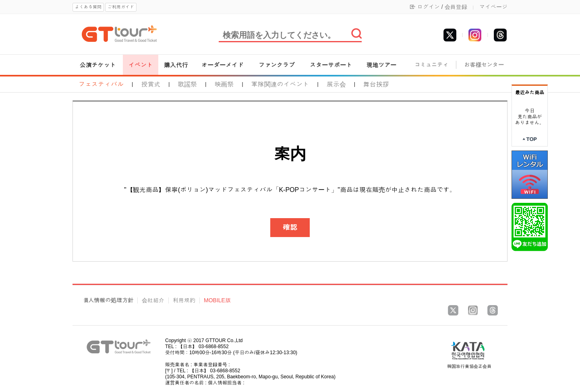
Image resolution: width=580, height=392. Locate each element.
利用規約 (184, 300)
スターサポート (331, 65)
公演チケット (98, 65)
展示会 (336, 85)
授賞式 (151, 85)
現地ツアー (381, 65)
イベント (141, 65)
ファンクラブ (277, 65)
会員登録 (456, 7)
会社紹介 (153, 300)
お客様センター (484, 65)
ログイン (429, 7)
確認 (290, 227)
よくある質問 (88, 7)
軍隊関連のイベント (280, 85)
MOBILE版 (217, 300)
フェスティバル (101, 85)
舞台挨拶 (376, 85)
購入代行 (176, 65)
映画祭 (224, 85)
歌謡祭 (187, 85)
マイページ (493, 7)
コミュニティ (431, 65)
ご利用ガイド (121, 7)
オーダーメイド (223, 65)
